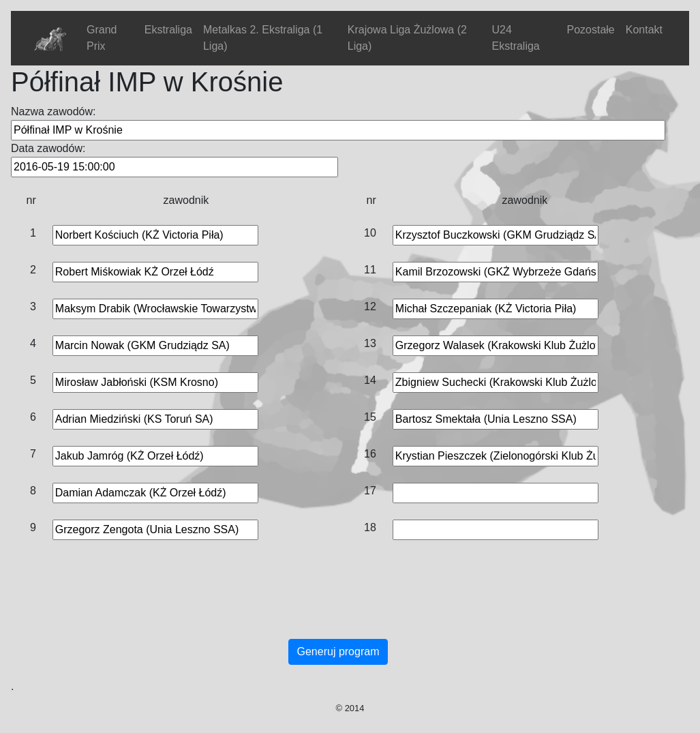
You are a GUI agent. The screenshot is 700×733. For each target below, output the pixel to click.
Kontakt (644, 30)
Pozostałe (590, 30)
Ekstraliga (168, 30)
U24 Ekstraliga (516, 38)
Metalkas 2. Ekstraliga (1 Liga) (263, 38)
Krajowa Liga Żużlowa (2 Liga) (407, 38)
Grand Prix (102, 38)
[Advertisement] (338, 603)
